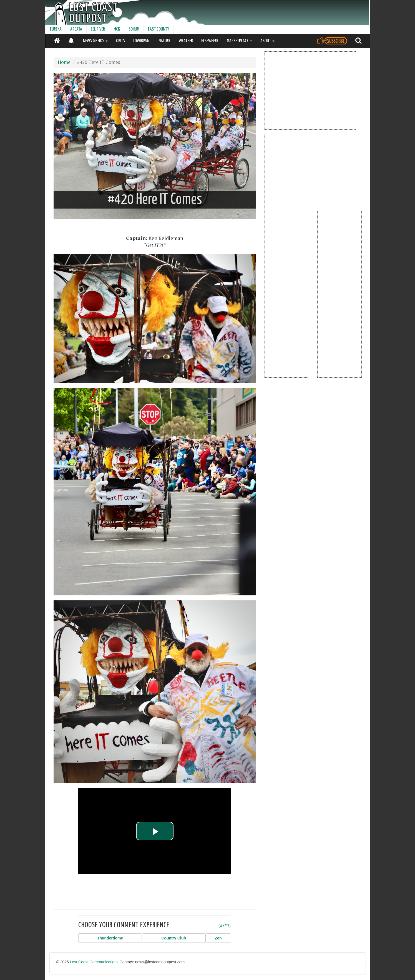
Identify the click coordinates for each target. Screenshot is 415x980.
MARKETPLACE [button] (239, 41)
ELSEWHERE (210, 41)
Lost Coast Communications (94, 962)
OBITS (120, 41)
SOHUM (134, 29)
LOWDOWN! (142, 41)
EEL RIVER (98, 29)
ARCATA (76, 29)
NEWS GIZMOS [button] (95, 41)
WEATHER (186, 41)
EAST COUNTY (159, 29)
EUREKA (56, 29)
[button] (110, 938)
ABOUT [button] (267, 41)
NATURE (164, 41)
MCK (117, 29)
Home (64, 62)
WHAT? (225, 926)
